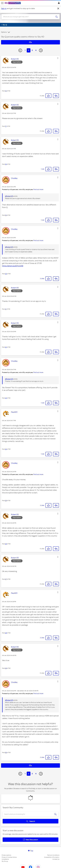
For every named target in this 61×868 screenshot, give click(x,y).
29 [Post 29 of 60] (6, 668)
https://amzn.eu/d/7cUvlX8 (13, 266)
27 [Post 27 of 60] (6, 579)
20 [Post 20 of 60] (6, 274)
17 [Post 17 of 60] (6, 126)
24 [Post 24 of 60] (6, 449)
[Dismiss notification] (58, 9)
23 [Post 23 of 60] (6, 398)
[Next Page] (41, 50)
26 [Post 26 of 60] (6, 544)
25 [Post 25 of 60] (6, 501)
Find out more (38, 189)
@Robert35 (9, 196)
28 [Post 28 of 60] (6, 633)
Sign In (58, 3)
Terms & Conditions (53, 855)
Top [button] (32, 851)
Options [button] (4, 32)
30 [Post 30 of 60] (6, 752)
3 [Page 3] (32, 50)
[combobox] (28, 17)
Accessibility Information (52, 857)
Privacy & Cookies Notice (9, 857)
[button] (58, 58)
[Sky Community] (13, 3)
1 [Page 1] (25, 50)
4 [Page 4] (36, 50)
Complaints (5, 859)
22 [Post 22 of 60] (6, 347)
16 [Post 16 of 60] (6, 91)
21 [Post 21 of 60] (6, 309)
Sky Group (5, 861)
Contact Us (56, 859)
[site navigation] (2, 3)
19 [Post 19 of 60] (6, 215)
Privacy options (6, 855)
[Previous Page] (20, 50)
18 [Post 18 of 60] (6, 164)
